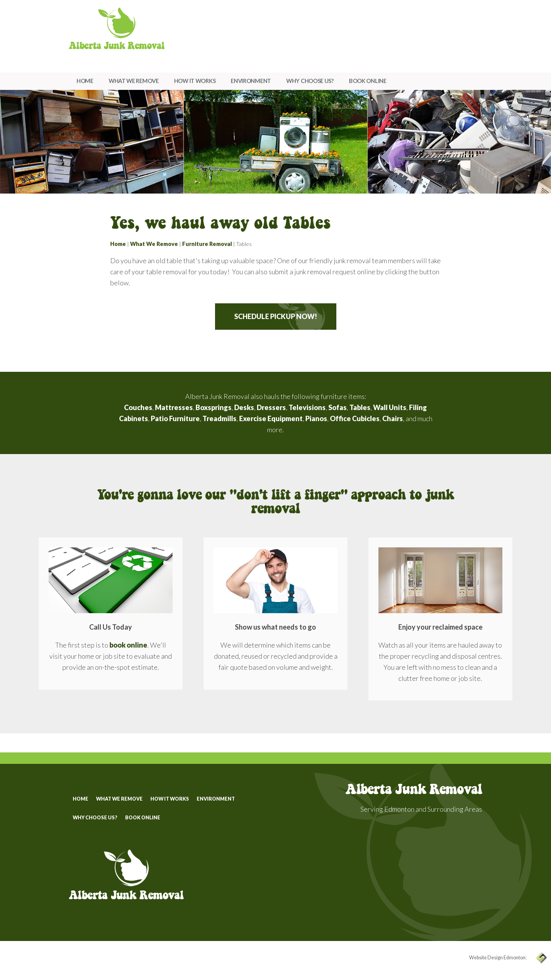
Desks (244, 407)
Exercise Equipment (271, 418)
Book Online (368, 81)
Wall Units (390, 407)
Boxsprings (214, 407)
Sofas (337, 407)
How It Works (195, 81)
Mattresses (174, 407)
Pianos (316, 418)
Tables (360, 407)
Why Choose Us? (310, 81)
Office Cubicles (355, 418)
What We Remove (134, 81)
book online (128, 645)
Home (85, 81)
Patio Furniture (175, 418)
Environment (251, 81)
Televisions (307, 407)
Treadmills (219, 418)
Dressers (271, 407)
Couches (138, 407)
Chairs (393, 418)
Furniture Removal (207, 244)
